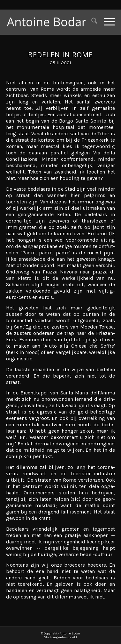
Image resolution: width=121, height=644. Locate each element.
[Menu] (106, 22)
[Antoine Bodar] (50, 22)
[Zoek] (91, 22)
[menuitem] (91, 22)
